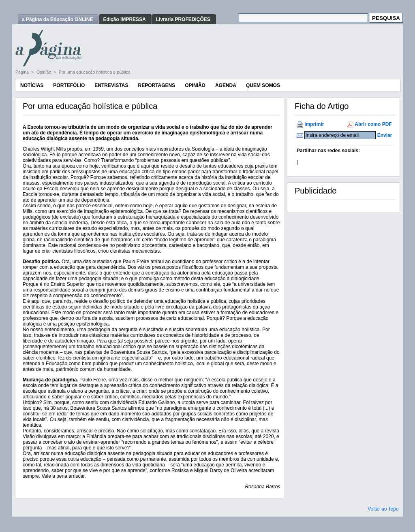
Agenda (226, 85)
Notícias (32, 85)
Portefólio (69, 85)
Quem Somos (263, 85)
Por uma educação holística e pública (95, 72)
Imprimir (314, 124)
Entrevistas (111, 85)
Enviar (385, 135)
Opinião (45, 72)
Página (23, 72)
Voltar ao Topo (383, 509)
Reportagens (156, 85)
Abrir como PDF (373, 124)
